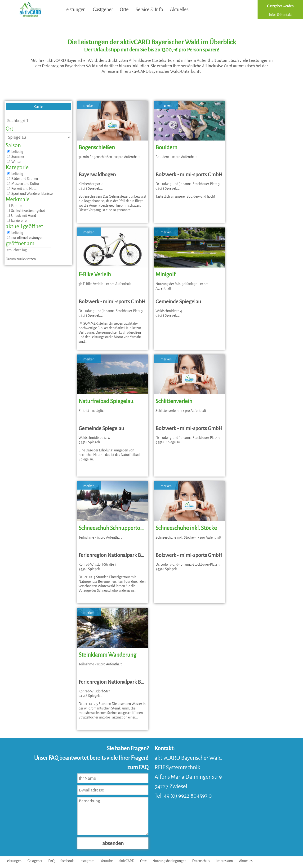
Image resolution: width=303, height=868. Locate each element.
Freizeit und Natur (22, 189)
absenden (113, 843)
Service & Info (149, 9)
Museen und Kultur (23, 184)
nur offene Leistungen (25, 238)
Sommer (16, 157)
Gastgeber (103, 9)
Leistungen (75, 9)
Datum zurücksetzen (21, 259)
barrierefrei (17, 221)
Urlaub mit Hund (21, 216)
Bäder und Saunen (22, 179)
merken (89, 105)
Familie (14, 206)
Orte (124, 9)
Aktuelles (179, 9)
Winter (14, 162)
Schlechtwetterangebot (26, 211)
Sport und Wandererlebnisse (30, 194)
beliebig (15, 152)
